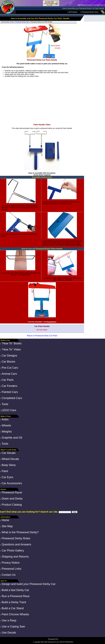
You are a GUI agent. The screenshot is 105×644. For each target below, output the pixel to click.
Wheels (6, 425)
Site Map (7, 526)
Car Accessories (12, 483)
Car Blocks (8, 362)
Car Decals (9, 453)
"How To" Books (12, 343)
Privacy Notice (11, 563)
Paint (5, 471)
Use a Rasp (9, 620)
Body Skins (9, 465)
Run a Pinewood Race (16, 596)
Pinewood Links (11, 569)
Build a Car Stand (13, 608)
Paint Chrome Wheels (15, 614)
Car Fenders (9, 386)
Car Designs (9, 356)
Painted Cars (10, 392)
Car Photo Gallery (13, 550)
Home (12, 22)
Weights (7, 431)
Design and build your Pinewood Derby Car (29, 584)
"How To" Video (11, 349)
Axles (5, 419)
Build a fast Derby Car (15, 590)
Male (1, 510)
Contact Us (9, 575)
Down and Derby (12, 498)
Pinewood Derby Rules (16, 538)
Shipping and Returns (15, 557)
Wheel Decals (10, 459)
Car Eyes (7, 477)
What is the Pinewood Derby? (20, 532)
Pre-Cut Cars (10, 368)
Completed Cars (12, 398)
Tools (5, 404)
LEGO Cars (9, 410)
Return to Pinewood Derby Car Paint (42, 336)
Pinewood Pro (52, 322)
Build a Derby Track (14, 602)
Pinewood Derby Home (89, 12)
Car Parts (8, 380)
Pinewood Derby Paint (22, 22)
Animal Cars (9, 374)
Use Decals (9, 633)
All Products (72, 12)
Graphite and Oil (12, 438)
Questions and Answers (16, 544)
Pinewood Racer (12, 492)
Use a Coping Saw (13, 626)
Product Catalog (12, 505)
